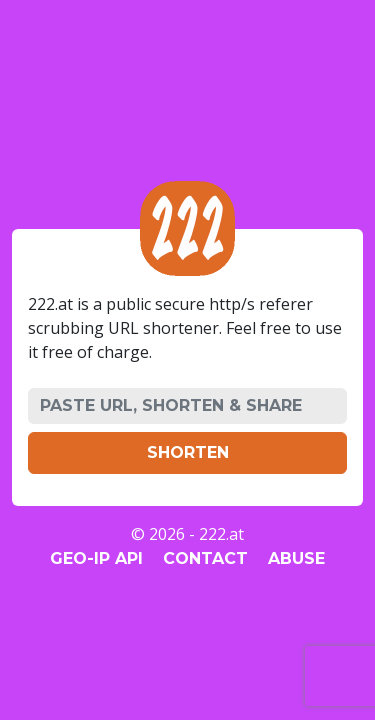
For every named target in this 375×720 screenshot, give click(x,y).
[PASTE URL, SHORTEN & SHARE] (187, 406)
